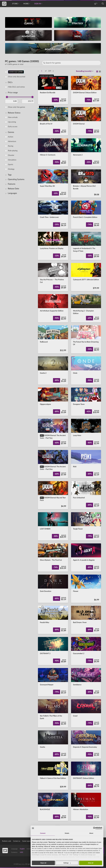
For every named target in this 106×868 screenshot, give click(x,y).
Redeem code (7, 841)
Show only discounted (17, 77)
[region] (20, 448)
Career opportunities (29, 841)
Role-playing (13, 151)
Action (11, 137)
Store (15, 4)
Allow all (91, 863)
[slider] (7, 97)
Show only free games (17, 107)
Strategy (11, 169)
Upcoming (12, 122)
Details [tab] (67, 833)
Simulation (12, 160)
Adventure (12, 141)
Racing (11, 146)
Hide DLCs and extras (16, 87)
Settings (67, 863)
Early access (13, 127)
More (27, 4)
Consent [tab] (43, 833)
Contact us (17, 841)
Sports (11, 165)
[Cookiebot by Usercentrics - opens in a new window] (94, 828)
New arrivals (13, 117)
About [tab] (91, 833)
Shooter (11, 155)
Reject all (43, 863)
